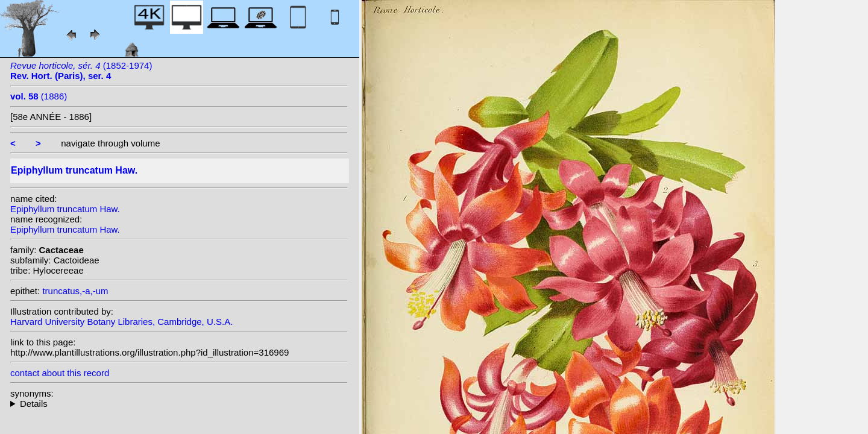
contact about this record (60, 373)
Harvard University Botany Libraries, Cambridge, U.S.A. (121, 322)
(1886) (39, 96)
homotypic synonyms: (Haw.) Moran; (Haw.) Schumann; (179, 404)
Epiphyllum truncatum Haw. (65, 209)
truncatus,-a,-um (75, 291)
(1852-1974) (81, 71)
